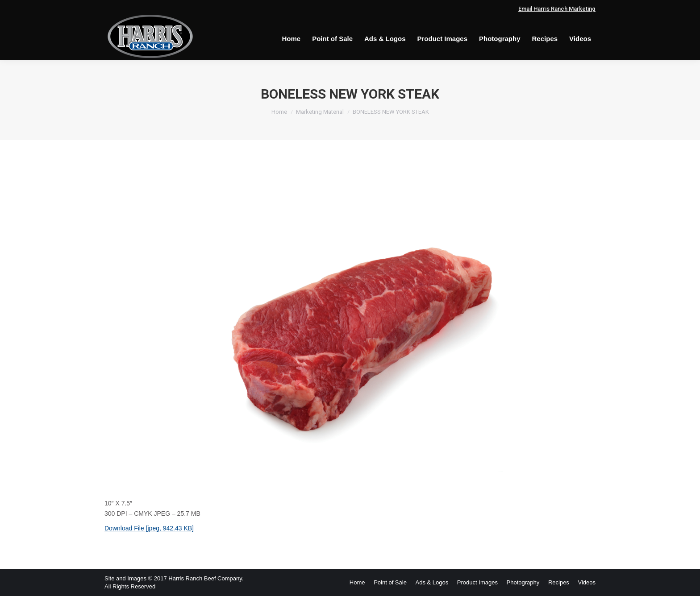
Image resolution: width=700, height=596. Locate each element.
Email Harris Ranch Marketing (557, 9)
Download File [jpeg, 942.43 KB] (149, 528)
